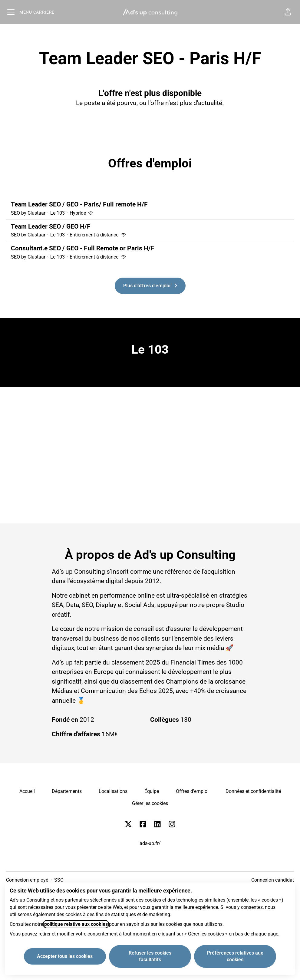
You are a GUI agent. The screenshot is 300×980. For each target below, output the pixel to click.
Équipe (152, 791)
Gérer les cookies (150, 803)
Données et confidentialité (253, 791)
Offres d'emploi (192, 791)
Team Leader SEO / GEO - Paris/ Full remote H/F (150, 205)
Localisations (113, 791)
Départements (67, 791)
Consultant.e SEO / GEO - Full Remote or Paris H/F (150, 249)
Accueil (27, 791)
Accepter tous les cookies (65, 956)
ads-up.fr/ (150, 843)
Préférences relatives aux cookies (235, 956)
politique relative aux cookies (76, 924)
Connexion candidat (273, 880)
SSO (59, 880)
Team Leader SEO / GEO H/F (150, 227)
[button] (288, 12)
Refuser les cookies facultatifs (150, 956)
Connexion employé (27, 880)
